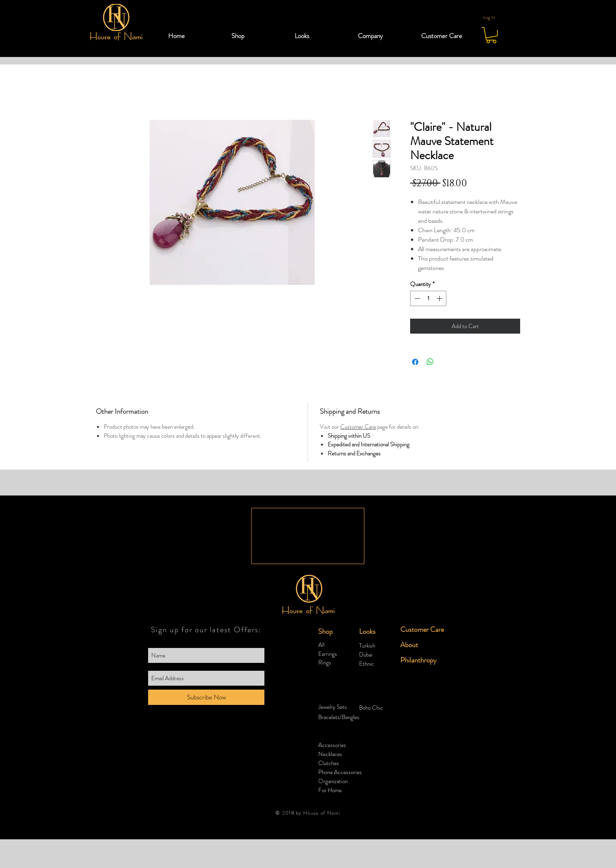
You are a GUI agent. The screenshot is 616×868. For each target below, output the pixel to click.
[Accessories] (339, 745)
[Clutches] (339, 763)
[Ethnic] (379, 664)
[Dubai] (379, 655)
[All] (339, 645)
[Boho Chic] (379, 708)
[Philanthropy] (421, 660)
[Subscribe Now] (206, 697)
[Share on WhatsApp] (430, 362)
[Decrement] (417, 298)
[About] (421, 645)
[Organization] (333, 781)
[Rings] (339, 663)
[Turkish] (379, 646)
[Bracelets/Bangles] (340, 717)
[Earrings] (339, 654)
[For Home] (330, 790)
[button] (257, 36)
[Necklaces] (339, 754)
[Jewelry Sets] (339, 707)
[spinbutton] (428, 298)
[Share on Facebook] (415, 362)
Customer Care (358, 427)
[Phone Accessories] (340, 772)
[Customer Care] (424, 630)
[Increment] (440, 298)
